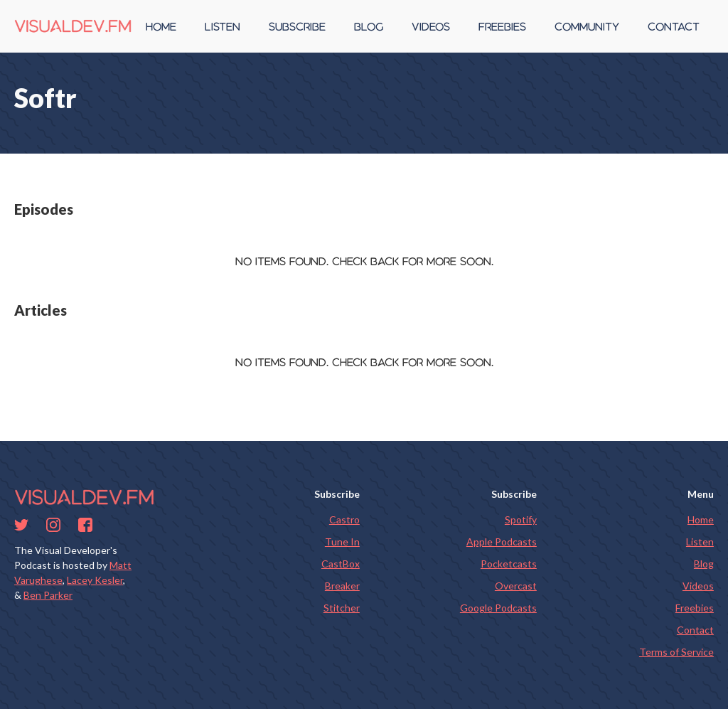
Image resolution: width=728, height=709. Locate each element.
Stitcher (342, 608)
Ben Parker (48, 595)
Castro (344, 519)
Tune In (342, 542)
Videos (698, 586)
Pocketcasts (509, 564)
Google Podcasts (498, 608)
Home (701, 519)
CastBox (341, 564)
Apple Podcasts (502, 542)
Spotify (521, 519)
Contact (695, 630)
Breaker (342, 586)
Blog (704, 564)
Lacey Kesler (95, 580)
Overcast (516, 586)
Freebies (695, 608)
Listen (700, 542)
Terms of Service (676, 652)
